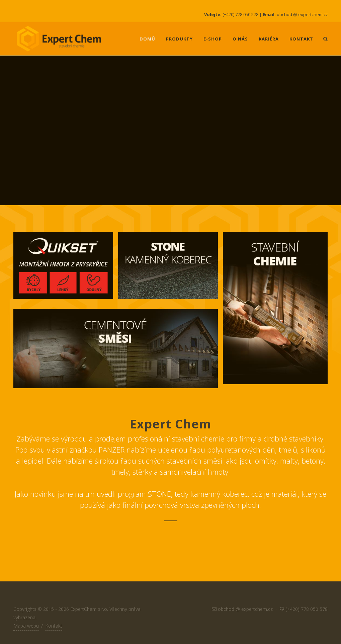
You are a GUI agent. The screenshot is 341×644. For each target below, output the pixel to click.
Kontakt (54, 626)
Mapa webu (26, 626)
